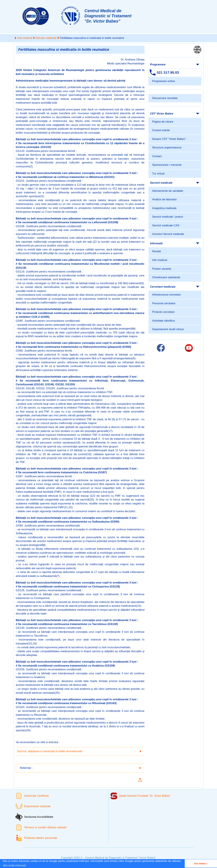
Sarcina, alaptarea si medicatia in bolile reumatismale (50, 751)
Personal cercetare (164, 303)
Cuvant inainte (161, 130)
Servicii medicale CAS (166, 225)
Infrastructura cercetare (166, 295)
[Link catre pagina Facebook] (161, 348)
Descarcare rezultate (165, 98)
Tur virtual (158, 174)
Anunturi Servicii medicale (168, 234)
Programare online (164, 81)
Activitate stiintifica (164, 321)
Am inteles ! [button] (201, 864)
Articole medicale (46, 38)
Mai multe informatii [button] (15, 865)
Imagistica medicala (164, 208)
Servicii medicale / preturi (168, 217)
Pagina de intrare (163, 122)
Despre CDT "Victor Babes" (169, 139)
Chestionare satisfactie (166, 277)
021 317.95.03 (168, 72)
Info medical (25, 38)
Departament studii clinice (168, 329)
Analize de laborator (165, 199)
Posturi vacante (162, 269)
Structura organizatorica (167, 148)
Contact (157, 156)
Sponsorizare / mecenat (167, 165)
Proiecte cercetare (163, 312)
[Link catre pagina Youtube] (189, 348)
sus (140, 781)
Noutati (157, 251)
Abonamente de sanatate (168, 191)
